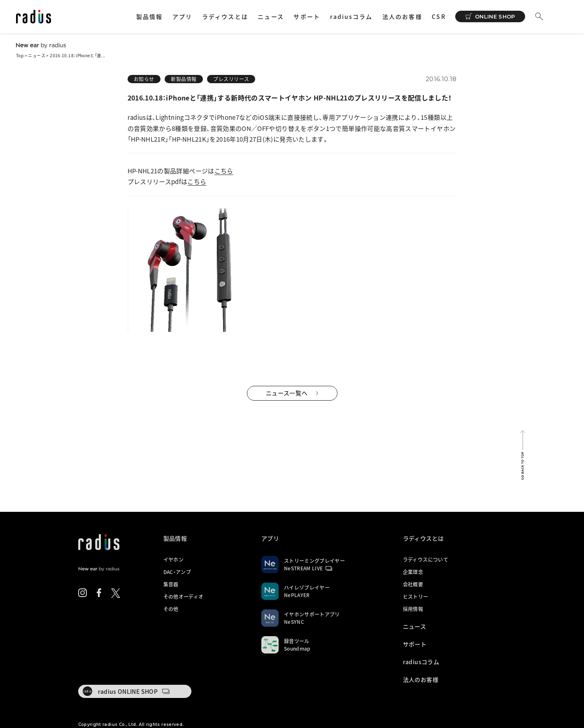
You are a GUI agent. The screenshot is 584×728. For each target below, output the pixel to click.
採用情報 (413, 609)
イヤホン (173, 560)
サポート (307, 16)
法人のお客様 (402, 16)
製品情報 (149, 16)
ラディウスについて (426, 560)
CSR (439, 16)
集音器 (171, 584)
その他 (171, 609)
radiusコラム (351, 16)
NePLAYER (297, 595)
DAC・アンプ (177, 572)
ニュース (271, 16)
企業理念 (413, 572)
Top (20, 55)
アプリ (182, 16)
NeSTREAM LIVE (304, 568)
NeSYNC (294, 622)
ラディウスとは (225, 16)
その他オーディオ (184, 597)
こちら (224, 171)
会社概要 (413, 584)
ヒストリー (416, 597)
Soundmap (297, 649)
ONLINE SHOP (495, 16)
